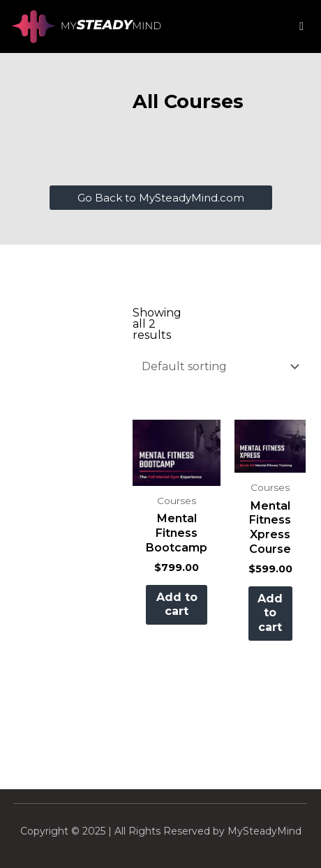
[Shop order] (218, 366)
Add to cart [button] (177, 604)
